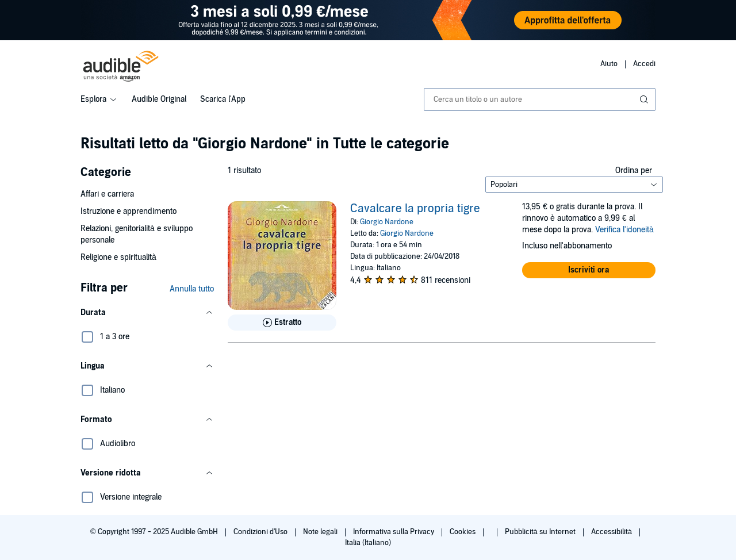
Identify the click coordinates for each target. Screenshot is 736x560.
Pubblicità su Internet (541, 532)
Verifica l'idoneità (624, 230)
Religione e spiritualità (118, 257)
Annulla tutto (192, 289)
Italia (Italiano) (368, 543)
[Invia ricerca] (645, 99)
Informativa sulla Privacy (394, 532)
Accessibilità (612, 532)
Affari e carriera (107, 194)
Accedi (644, 64)
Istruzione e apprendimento (129, 211)
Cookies (463, 532)
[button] (147, 313)
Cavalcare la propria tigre (415, 209)
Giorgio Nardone (387, 222)
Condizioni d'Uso (261, 532)
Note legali (321, 532)
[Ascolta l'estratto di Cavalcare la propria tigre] (282, 323)
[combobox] (540, 99)
